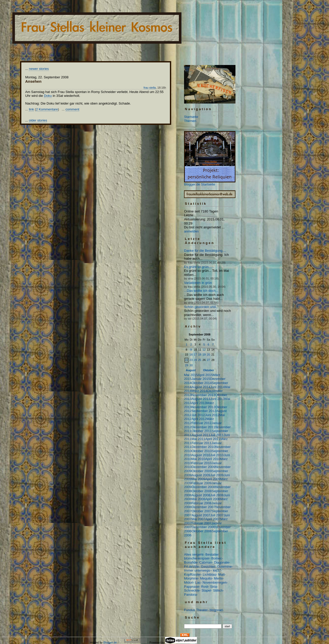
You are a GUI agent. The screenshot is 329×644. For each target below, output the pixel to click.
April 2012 (199, 419)
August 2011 (201, 435)
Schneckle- (192, 590)
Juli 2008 (217, 495)
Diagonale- (222, 562)
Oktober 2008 (202, 491)
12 (204, 350)
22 (187, 360)
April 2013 (199, 403)
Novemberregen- (215, 582)
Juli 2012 (198, 415)
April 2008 (213, 499)
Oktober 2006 (202, 531)
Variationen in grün (198, 283)
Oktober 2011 (202, 431)
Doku (48, 96)
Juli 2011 (217, 435)
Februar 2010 (202, 463)
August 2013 (201, 399)
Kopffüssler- (193, 575)
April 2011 (213, 439)
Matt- (222, 575)
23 (191, 360)
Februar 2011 (202, 443)
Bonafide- (191, 562)
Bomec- (217, 558)
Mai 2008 (198, 499)
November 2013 (203, 395)
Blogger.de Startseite (200, 184)
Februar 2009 (202, 483)
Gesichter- (209, 567)
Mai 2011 (198, 439)
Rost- (205, 587)
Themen (190, 121)
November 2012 (203, 407)
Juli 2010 (217, 455)
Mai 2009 (198, 479)
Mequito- (207, 578)
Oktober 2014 (202, 383)
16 (191, 354)
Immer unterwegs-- (198, 570)
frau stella (150, 88)
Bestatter (212, 554)
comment (72, 109)
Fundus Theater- (196, 610)
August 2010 (201, 455)
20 (208, 354)
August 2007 (201, 515)
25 (200, 360)
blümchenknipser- (197, 558)
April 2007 (213, 519)
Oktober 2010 (202, 451)
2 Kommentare (47, 109)
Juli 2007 (217, 515)
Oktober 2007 (202, 511)
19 (204, 354)
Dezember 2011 (203, 427)
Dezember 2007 (203, 507)
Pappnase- (192, 587)
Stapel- (207, 590)
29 (187, 365)
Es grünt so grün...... (199, 267)
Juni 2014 (217, 387)
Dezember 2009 (203, 467)
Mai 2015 (191, 375)
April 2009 (213, 479)
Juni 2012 (212, 415)
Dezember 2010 (203, 447)
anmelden (191, 231)
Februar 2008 (202, 503)
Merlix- (219, 578)
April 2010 (213, 459)
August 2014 (201, 387)
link (31, 109)
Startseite (191, 117)
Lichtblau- (210, 575)
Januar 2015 (201, 379)
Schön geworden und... (201, 307)
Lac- (198, 582)
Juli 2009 (217, 475)
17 (195, 354)
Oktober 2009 (202, 471)
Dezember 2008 (203, 487)
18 (200, 354)
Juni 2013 (217, 399)
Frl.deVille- (192, 567)
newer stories (39, 69)
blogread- (217, 610)
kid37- (218, 570)
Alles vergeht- (194, 554)
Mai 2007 (198, 519)
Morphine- (192, 578)
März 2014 (199, 391)
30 (191, 365)
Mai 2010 (198, 459)
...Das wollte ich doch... (201, 291)
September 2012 (204, 411)
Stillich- (218, 590)
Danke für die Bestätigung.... (205, 251)
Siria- (214, 587)
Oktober (208, 370)
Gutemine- (225, 567)
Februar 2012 (202, 423)
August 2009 (201, 475)
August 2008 (201, 495)
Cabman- (206, 562)
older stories (38, 120)
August (191, 370)
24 (195, 360)
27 (208, 360)
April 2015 (205, 375)
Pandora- (191, 595)
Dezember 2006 (203, 527)
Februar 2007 (202, 523)
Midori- (189, 582)
